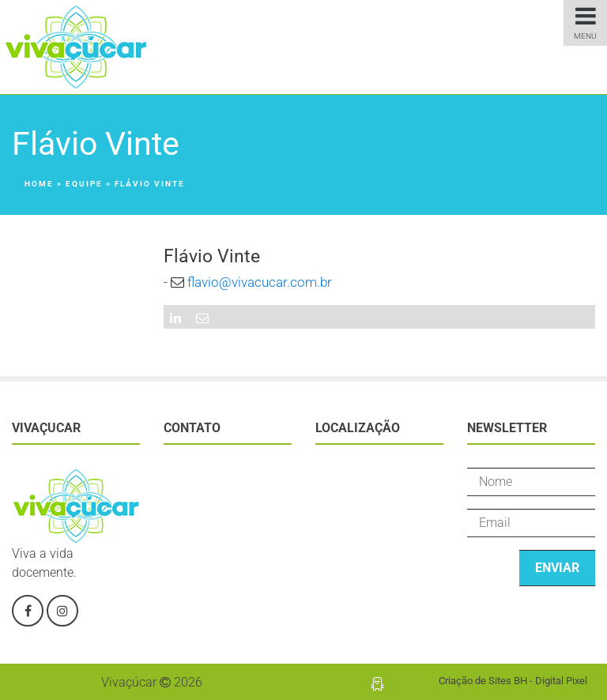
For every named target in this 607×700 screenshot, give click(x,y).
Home (39, 184)
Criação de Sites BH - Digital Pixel (513, 681)
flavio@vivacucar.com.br (260, 282)
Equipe (84, 184)
